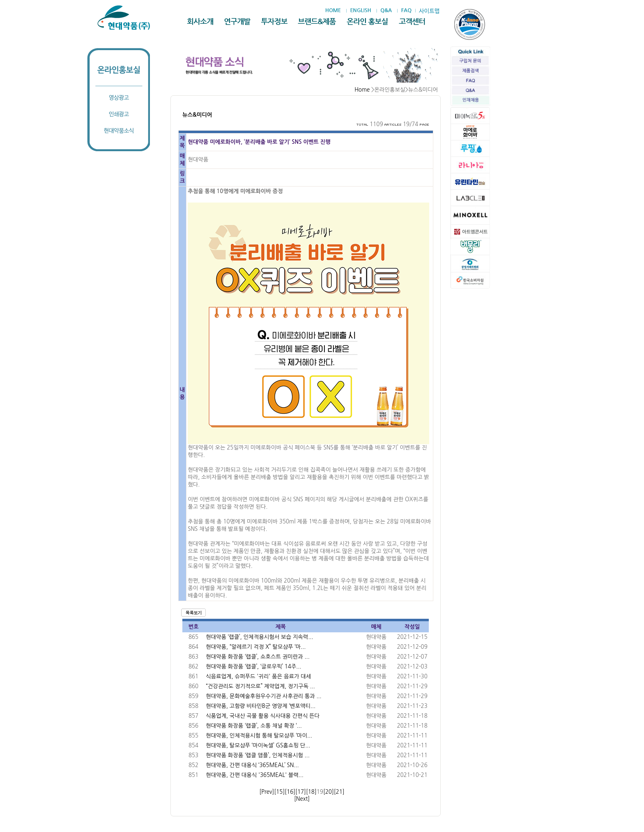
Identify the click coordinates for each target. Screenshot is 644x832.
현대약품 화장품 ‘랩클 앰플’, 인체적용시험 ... (258, 755)
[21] (339, 792)
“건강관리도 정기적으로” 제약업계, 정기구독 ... (260, 686)
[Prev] (267, 792)
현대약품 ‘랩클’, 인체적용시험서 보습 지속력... (260, 637)
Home (362, 90)
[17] (301, 792)
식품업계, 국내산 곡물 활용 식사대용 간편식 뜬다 (263, 716)
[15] (279, 792)
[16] (290, 792)
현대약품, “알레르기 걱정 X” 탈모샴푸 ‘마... (256, 647)
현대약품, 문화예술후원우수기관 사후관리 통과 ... (264, 696)
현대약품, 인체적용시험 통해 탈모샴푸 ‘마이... (259, 736)
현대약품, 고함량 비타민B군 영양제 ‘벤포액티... (261, 706)
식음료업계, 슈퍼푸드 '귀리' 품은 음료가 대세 (258, 676)
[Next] (302, 799)
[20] (329, 792)
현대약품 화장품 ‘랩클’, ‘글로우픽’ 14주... (254, 667)
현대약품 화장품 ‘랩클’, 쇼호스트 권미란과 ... (258, 657)
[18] (311, 792)
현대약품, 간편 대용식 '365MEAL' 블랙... (255, 775)
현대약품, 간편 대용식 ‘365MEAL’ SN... (252, 765)
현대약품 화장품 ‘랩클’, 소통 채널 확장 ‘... (254, 726)
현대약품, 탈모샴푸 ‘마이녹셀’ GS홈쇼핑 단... (258, 746)
